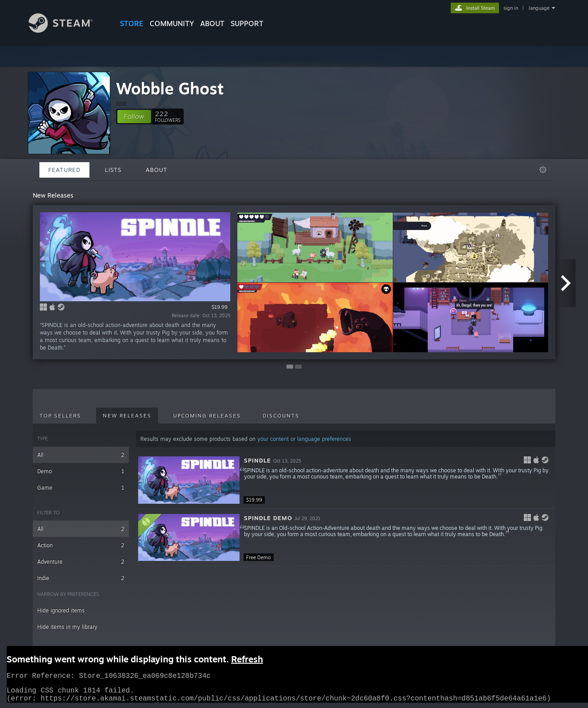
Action (81, 545)
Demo (81, 471)
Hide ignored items (61, 610)
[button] (134, 117)
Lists (113, 170)
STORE (132, 23)
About (212, 23)
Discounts (281, 416)
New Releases (127, 416)
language (539, 8)
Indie (81, 578)
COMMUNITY (172, 23)
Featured (64, 170)
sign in (511, 8)
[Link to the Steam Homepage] (67, 30)
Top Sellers (60, 416)
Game (81, 488)
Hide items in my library (67, 627)
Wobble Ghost (170, 88)
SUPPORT (247, 23)
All (81, 455)
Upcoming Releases (207, 416)
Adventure (81, 562)
